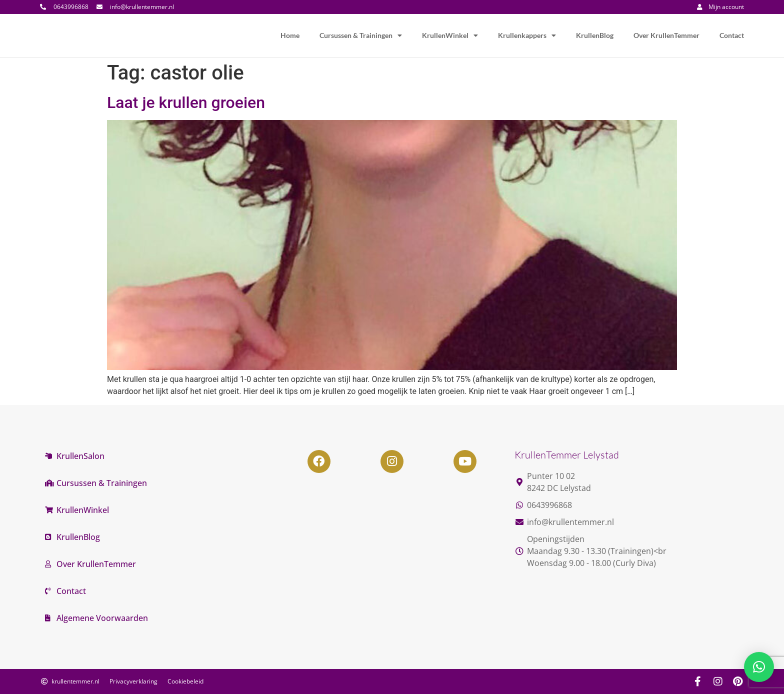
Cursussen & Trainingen (361, 35)
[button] (759, 667)
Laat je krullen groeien (186, 102)
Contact (732, 35)
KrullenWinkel (450, 35)
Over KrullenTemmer (666, 35)
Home (290, 35)
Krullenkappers (527, 35)
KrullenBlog (595, 35)
